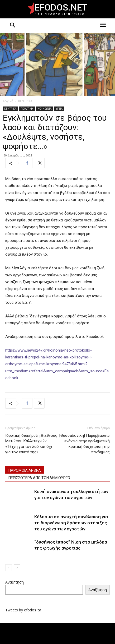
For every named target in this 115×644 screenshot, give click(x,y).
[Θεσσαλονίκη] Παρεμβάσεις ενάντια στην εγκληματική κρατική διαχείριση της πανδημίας (85, 444)
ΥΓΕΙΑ (59, 109)
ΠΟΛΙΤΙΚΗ (27, 109)
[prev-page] (9, 568)
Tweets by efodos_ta (23, 610)
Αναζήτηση (15, 582)
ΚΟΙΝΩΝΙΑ (45, 109)
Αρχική (8, 101)
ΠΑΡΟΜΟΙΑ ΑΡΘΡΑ (25, 470)
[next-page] (17, 568)
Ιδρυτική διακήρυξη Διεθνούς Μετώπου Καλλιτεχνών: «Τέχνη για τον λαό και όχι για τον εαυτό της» (31, 444)
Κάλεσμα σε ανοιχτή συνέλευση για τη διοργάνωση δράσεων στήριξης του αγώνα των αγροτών (71, 523)
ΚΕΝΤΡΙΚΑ (25, 101)
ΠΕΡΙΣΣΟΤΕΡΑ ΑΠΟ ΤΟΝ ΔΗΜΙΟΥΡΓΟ (39, 478)
